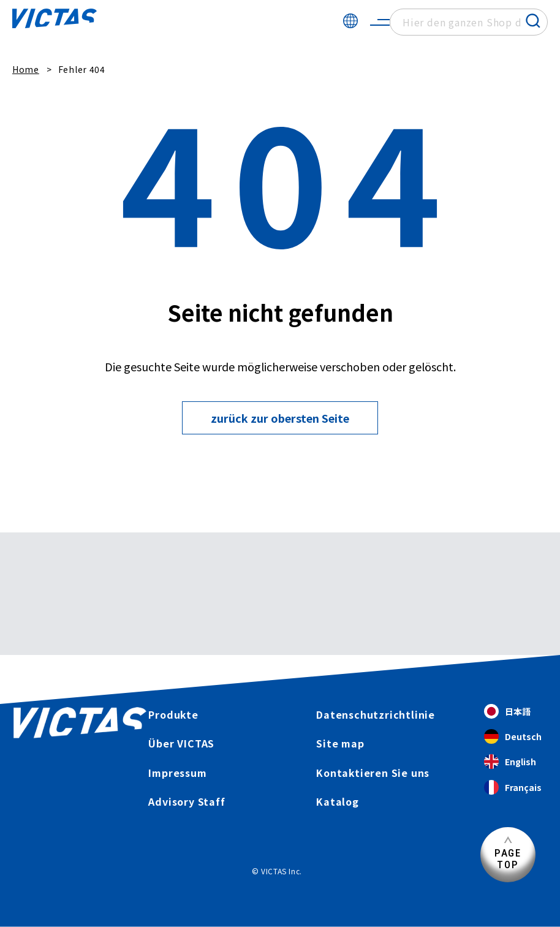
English (510, 762)
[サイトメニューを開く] (380, 22)
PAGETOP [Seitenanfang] (508, 859)
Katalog (338, 801)
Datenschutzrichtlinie (376, 714)
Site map (340, 743)
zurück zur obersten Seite (280, 418)
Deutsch (513, 737)
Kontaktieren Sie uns (373, 773)
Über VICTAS (181, 743)
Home (26, 69)
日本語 (507, 712)
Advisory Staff (187, 801)
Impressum (177, 773)
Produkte (173, 714)
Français (513, 788)
